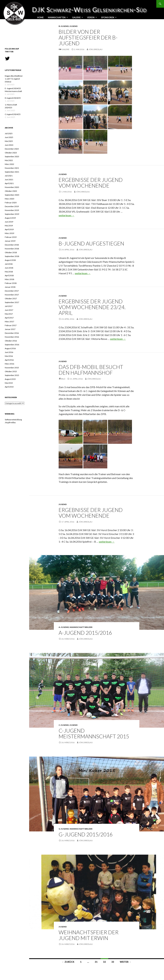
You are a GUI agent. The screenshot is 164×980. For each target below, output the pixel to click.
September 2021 (12, 172)
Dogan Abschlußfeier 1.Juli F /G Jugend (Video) (14, 79)
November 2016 (12, 337)
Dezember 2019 (12, 206)
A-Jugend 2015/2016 (85, 633)
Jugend (74, 26)
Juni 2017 (9, 310)
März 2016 (9, 364)
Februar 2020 (11, 203)
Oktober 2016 (11, 341)
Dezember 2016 (12, 333)
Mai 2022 (9, 160)
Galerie (76, 17)
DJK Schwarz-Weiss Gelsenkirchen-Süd (16, 10)
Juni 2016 (9, 352)
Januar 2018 (10, 287)
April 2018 (9, 275)
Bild (63, 379)
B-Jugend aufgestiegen (91, 243)
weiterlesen (66, 215)
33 (113, 962)
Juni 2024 (9, 145)
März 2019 (9, 233)
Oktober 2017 (11, 298)
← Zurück (68, 962)
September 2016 (12, 345)
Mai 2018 (9, 272)
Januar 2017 (10, 329)
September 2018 (12, 256)
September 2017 (12, 302)
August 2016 (10, 348)
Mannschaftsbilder (81, 627)
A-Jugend (64, 627)
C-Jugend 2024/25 (13, 114)
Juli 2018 (9, 264)
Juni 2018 (9, 268)
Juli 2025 (9, 133)
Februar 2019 (11, 237)
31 (96, 962)
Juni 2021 (9, 180)
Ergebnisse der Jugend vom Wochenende (91, 183)
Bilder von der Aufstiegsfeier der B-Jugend (88, 37)
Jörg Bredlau (96, 49)
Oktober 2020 (11, 191)
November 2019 (12, 210)
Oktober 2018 (11, 252)
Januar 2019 (10, 241)
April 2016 (9, 360)
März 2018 (9, 279)
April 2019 (9, 229)
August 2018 (10, 260)
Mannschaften (57, 17)
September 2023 (12, 156)
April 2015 (9, 387)
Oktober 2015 (11, 371)
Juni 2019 (9, 222)
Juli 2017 (9, 306)
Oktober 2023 (11, 153)
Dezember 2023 (12, 149)
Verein (91, 17)
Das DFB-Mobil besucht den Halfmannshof (91, 370)
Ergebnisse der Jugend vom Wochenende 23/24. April (92, 307)
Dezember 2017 (12, 291)
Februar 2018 (11, 283)
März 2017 (9, 322)
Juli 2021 (9, 176)
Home (40, 17)
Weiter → (125, 962)
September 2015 (12, 375)
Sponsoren (108, 17)
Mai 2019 (9, 226)
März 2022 (9, 164)
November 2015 (12, 368)
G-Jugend (64, 829)
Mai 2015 (9, 383)
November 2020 (12, 187)
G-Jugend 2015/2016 (86, 834)
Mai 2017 (9, 314)
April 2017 (9, 318)
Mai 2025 (9, 141)
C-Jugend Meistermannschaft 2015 (94, 733)
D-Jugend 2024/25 (13, 98)
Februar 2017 (11, 325)
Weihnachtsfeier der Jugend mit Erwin (89, 935)
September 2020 (12, 195)
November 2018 (12, 249)
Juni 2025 (9, 137)
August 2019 (10, 218)
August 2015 (10, 379)
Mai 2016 (9, 356)
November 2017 (12, 295)
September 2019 (12, 214)
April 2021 (9, 183)
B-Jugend (64, 26)
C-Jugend (64, 725)
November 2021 (12, 168)
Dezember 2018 (12, 245)
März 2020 (9, 199)
